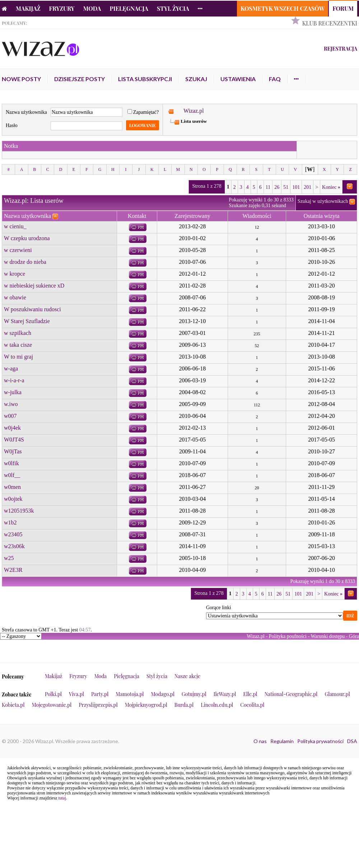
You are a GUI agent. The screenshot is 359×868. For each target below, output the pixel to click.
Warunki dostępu (328, 636)
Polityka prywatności (320, 741)
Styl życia (173, 8)
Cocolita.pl (252, 705)
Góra (354, 636)
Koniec (331, 187)
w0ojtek (13, 499)
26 (277, 187)
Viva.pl (76, 694)
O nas (260, 741)
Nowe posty (21, 79)
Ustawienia (238, 79)
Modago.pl (163, 694)
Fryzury (62, 8)
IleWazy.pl (225, 694)
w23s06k (14, 546)
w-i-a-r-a (14, 380)
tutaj (62, 798)
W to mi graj (18, 357)
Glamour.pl (337, 694)
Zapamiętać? (143, 112)
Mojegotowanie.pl (52, 705)
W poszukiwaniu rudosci (32, 309)
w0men (12, 487)
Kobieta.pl (13, 705)
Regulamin (282, 741)
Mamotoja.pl (130, 694)
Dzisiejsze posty (80, 79)
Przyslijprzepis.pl (98, 705)
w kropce (15, 274)
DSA (352, 741)
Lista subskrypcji (145, 79)
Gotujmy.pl (194, 694)
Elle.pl (250, 694)
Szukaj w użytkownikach (323, 201)
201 (307, 187)
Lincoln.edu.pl (217, 705)
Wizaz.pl (194, 111)
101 (296, 187)
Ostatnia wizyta (322, 216)
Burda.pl (184, 705)
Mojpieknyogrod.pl (146, 705)
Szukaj (196, 79)
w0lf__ (12, 475)
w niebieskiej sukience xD (34, 286)
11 (268, 187)
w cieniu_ (15, 226)
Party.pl (100, 694)
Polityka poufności (288, 636)
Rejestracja (341, 49)
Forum (343, 8)
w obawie (15, 297)
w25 (9, 558)
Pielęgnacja (129, 8)
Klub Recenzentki (330, 23)
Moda (92, 8)
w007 (10, 416)
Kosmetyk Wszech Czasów (283, 8)
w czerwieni (18, 250)
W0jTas (13, 451)
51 (286, 187)
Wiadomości (257, 216)
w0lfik (11, 463)
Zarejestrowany (192, 216)
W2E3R (13, 570)
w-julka (13, 392)
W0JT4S (14, 440)
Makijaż (28, 8)
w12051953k (19, 511)
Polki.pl (53, 694)
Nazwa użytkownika (26, 112)
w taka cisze (18, 345)
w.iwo (11, 404)
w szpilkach (18, 333)
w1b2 (10, 522)
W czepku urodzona (27, 238)
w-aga (11, 368)
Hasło (12, 125)
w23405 (13, 534)
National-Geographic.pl (291, 694)
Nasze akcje (187, 676)
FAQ (275, 79)
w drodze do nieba (25, 262)
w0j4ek (12, 428)
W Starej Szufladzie (27, 321)
